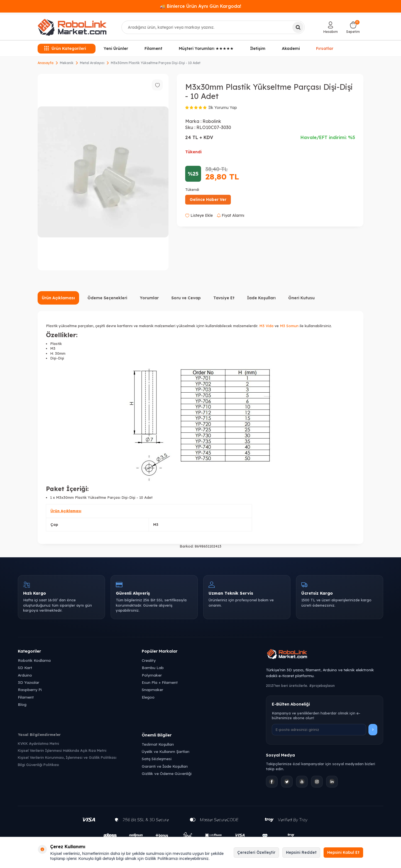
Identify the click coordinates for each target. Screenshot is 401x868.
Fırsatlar (325, 48)
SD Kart (25, 668)
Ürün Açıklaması (58, 298)
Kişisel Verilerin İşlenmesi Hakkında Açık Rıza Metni (62, 750)
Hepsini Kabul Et (343, 852)
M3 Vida (266, 326)
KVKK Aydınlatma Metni (38, 743)
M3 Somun (289, 326)
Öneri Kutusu (301, 298)
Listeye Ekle (199, 215)
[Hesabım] (331, 27)
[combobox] (213, 27)
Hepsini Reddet (301, 852)
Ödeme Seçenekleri (107, 298)
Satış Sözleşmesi (157, 759)
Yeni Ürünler (116, 48)
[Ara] (298, 27)
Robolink (212, 121)
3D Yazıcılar (29, 682)
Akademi (291, 48)
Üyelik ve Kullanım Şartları (166, 751)
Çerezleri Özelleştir (256, 852)
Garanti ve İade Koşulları (165, 766)
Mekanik (67, 63)
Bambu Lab (153, 668)
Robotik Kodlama (34, 660)
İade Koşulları (261, 298)
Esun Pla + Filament (160, 682)
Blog (22, 704)
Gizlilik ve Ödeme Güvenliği (167, 773)
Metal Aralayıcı (92, 63)
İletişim (258, 48)
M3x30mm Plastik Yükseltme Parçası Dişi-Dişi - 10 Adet (156, 63)
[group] (103, 172)
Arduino (25, 675)
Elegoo (148, 697)
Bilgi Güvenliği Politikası (38, 765)
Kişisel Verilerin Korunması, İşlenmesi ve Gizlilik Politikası (67, 757)
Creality (149, 660)
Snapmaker (152, 690)
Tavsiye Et (224, 298)
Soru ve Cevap (186, 298)
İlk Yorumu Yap (223, 108)
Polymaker (152, 675)
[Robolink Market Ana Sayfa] (325, 655)
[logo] (72, 27)
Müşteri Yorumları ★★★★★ (206, 48)
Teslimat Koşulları (158, 744)
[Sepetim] (353, 27)
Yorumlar (149, 298)
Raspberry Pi (30, 690)
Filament (153, 48)
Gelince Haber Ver (208, 200)
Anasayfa (46, 63)
